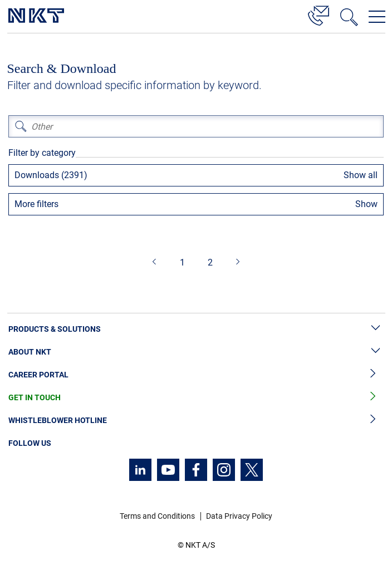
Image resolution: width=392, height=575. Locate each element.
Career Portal (196, 375)
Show (366, 204)
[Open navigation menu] (377, 17)
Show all (361, 175)
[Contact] (318, 14)
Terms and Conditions (157, 516)
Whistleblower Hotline (196, 421)
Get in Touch (196, 398)
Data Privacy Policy (239, 516)
